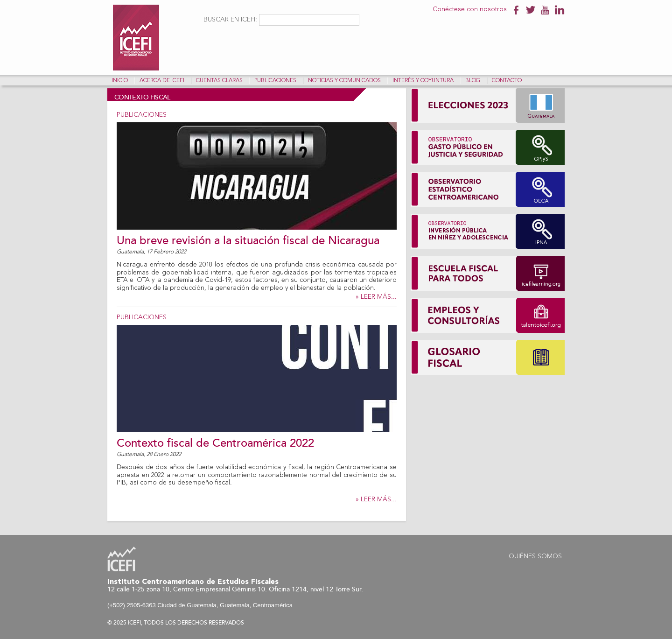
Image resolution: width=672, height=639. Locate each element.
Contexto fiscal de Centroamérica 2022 (215, 443)
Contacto (507, 81)
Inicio (120, 81)
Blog (473, 81)
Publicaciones (275, 81)
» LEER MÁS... (376, 297)
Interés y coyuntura (423, 81)
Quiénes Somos (535, 556)
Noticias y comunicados (344, 81)
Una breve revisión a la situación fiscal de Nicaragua (248, 241)
